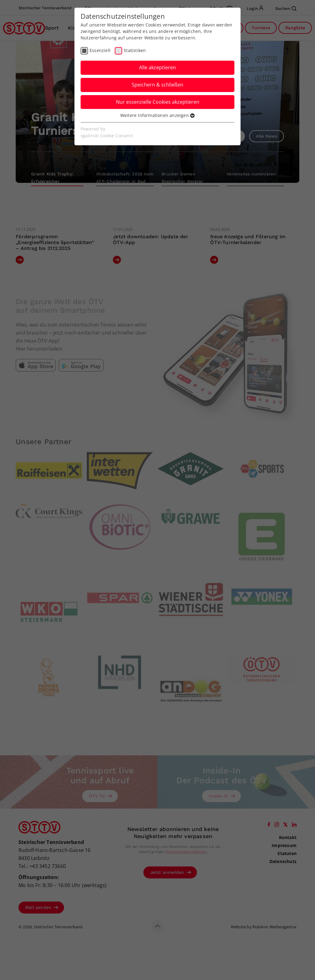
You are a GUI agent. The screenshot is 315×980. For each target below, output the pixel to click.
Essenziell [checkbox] (100, 50)
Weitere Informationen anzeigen (157, 115)
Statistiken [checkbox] (135, 50)
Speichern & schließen (157, 85)
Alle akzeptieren (157, 67)
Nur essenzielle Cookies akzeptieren (158, 102)
